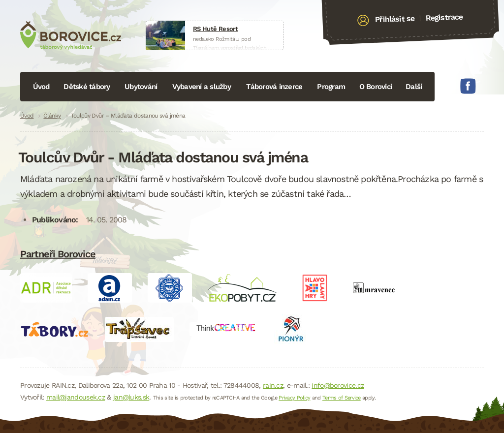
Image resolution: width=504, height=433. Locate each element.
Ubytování (141, 87)
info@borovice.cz (338, 385)
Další (414, 87)
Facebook (468, 86)
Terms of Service (342, 398)
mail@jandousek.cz (76, 397)
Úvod (41, 87)
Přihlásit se (395, 19)
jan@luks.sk (131, 397)
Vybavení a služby (202, 87)
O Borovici (376, 87)
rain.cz (273, 385)
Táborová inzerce (274, 87)
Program (331, 87)
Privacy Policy (294, 398)
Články (52, 116)
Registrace (444, 17)
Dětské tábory (87, 87)
